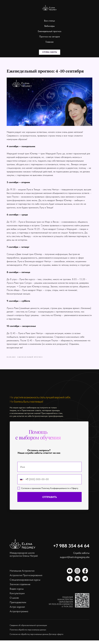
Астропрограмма (19, 615)
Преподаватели (18, 606)
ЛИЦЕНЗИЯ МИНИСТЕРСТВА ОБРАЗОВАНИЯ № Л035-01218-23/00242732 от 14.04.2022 (61, 605)
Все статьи (49, 21)
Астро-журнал (17, 610)
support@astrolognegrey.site (75, 561)
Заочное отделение (20, 588)
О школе (14, 601)
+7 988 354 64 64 (71, 549)
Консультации (17, 597)
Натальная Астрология (22, 574)
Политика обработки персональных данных (28, 633)
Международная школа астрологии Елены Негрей (24, 558)
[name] (49, 470)
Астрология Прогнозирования (26, 579)
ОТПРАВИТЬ (50, 500)
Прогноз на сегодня (49, 37)
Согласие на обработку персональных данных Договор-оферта (36, 638)
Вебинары (49, 26)
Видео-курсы (17, 592)
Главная (49, 42)
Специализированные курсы (25, 583)
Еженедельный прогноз (49, 31)
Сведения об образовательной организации (28, 629)
